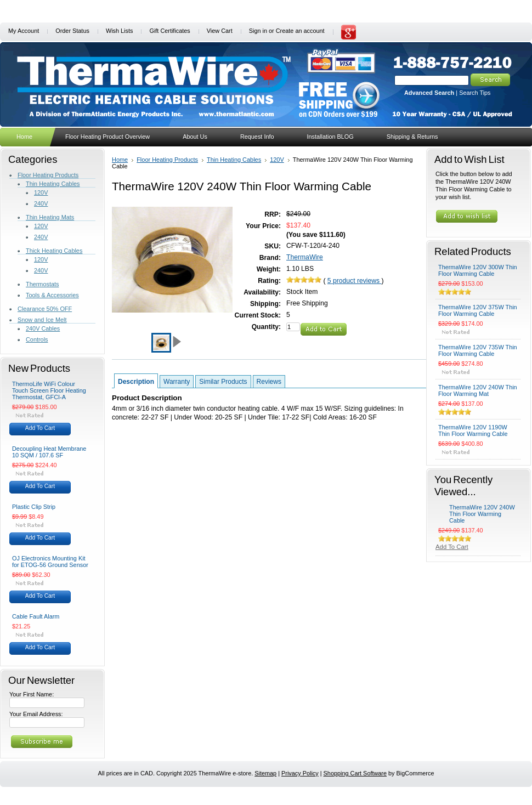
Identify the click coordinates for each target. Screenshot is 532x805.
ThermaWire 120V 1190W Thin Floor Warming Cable (473, 430)
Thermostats (42, 284)
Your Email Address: (36, 714)
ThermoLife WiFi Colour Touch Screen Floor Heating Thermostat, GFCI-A (49, 390)
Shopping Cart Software (355, 773)
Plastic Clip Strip (34, 507)
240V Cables (43, 328)
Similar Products (223, 382)
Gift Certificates (169, 31)
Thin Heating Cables (53, 184)
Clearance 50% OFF (45, 309)
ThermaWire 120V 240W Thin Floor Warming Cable (482, 514)
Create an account (300, 31)
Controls (37, 339)
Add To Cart (40, 428)
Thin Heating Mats (50, 217)
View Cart (220, 31)
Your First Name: (32, 694)
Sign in (258, 31)
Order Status (72, 31)
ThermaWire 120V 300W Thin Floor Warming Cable (478, 270)
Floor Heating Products (48, 175)
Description (136, 382)
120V (41, 192)
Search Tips (475, 93)
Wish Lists (120, 31)
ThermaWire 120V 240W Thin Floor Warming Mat (478, 390)
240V (41, 203)
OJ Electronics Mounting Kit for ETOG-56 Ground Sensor (50, 562)
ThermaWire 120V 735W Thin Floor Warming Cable (478, 350)
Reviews (269, 382)
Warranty (177, 382)
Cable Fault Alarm (36, 616)
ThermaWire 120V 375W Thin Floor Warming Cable (478, 310)
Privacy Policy (300, 773)
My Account (24, 31)
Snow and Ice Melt (42, 320)
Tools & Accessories (52, 295)
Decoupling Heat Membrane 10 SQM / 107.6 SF (49, 452)
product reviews (355, 281)
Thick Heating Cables (54, 251)
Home (120, 160)
